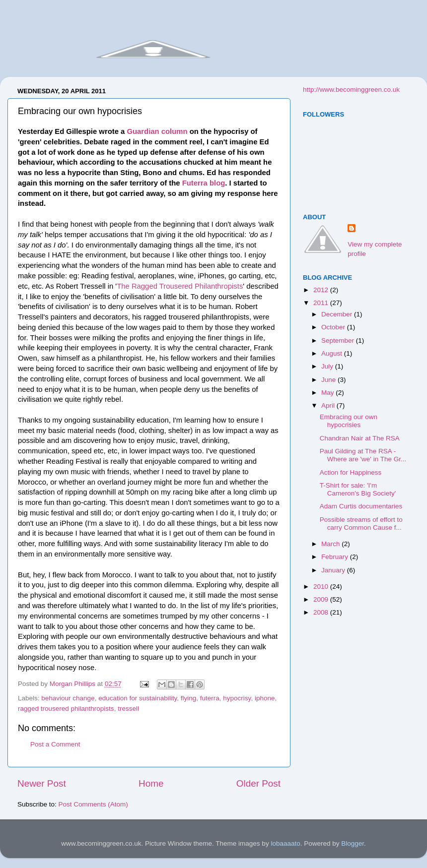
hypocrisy (237, 698)
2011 (322, 303)
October (334, 327)
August (333, 353)
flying (189, 698)
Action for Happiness (351, 472)
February (336, 557)
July (328, 366)
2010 (322, 587)
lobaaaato (285, 843)
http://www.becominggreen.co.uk (351, 90)
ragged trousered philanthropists (66, 709)
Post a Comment (55, 744)
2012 (322, 290)
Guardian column (157, 131)
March (331, 544)
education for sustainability (138, 698)
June (329, 380)
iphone (265, 698)
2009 (322, 599)
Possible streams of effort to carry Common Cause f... (361, 524)
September (339, 341)
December (338, 314)
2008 (322, 612)
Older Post (258, 783)
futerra (210, 698)
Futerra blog (204, 183)
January (334, 570)
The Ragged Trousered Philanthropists (180, 286)
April (329, 405)
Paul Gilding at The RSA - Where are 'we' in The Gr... (363, 455)
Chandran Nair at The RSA (360, 438)
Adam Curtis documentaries (361, 506)
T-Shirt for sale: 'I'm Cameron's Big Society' (358, 489)
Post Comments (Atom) (93, 804)
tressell (128, 709)
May (328, 393)
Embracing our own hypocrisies (349, 421)
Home (151, 783)
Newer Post (42, 783)
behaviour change (68, 698)
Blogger (353, 843)
